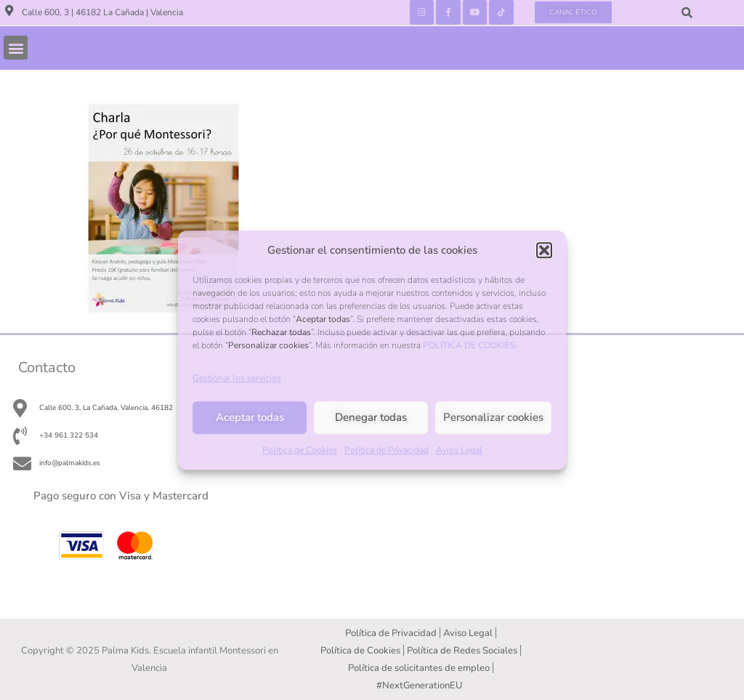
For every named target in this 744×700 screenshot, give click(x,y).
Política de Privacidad (387, 450)
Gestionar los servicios (237, 378)
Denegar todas (371, 418)
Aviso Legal (459, 450)
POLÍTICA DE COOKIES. (470, 345)
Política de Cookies (300, 450)
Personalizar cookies (493, 418)
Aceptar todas (250, 418)
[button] (544, 250)
